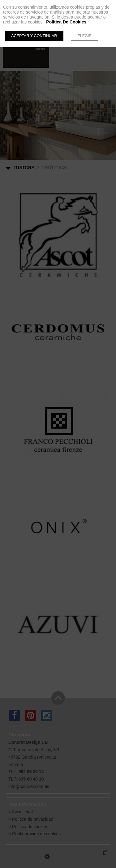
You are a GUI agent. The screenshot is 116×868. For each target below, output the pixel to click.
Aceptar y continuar (34, 36)
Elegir (84, 36)
